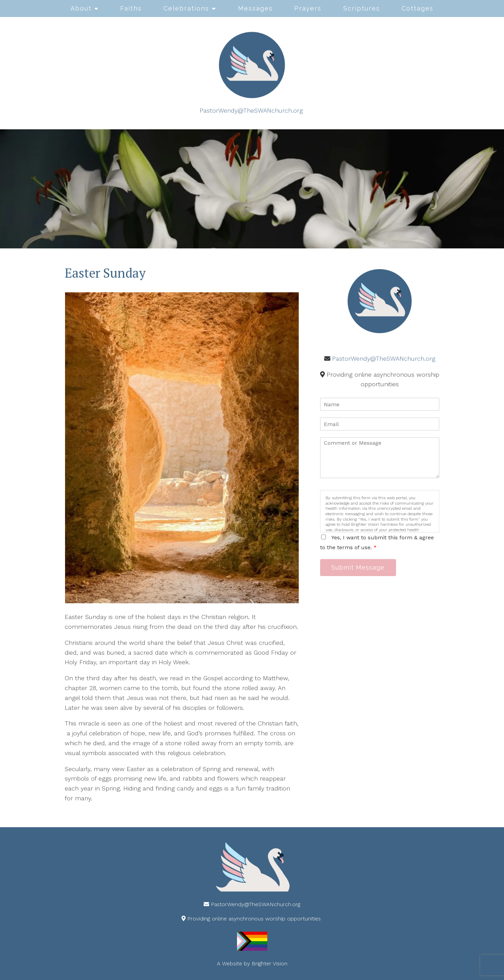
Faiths (131, 8)
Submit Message (359, 568)
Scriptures (362, 8)
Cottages (418, 8)
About (81, 8)
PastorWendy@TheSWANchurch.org (251, 110)
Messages (255, 8)
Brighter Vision (270, 963)
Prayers (308, 8)
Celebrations (186, 8)
